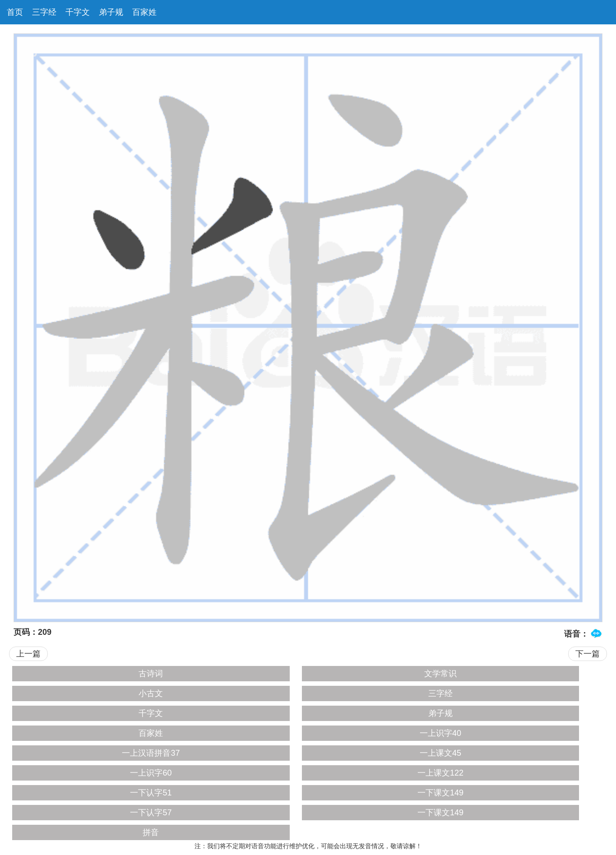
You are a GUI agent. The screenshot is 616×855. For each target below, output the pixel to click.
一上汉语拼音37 (151, 753)
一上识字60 (151, 773)
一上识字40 (440, 733)
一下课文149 (440, 793)
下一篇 (588, 654)
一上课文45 (440, 753)
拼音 (151, 832)
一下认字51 (151, 793)
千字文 (78, 12)
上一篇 (28, 654)
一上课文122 (440, 773)
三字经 (44, 12)
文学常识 (440, 674)
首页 (15, 12)
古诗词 (151, 674)
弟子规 (111, 12)
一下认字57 (151, 813)
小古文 (151, 693)
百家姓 (144, 12)
